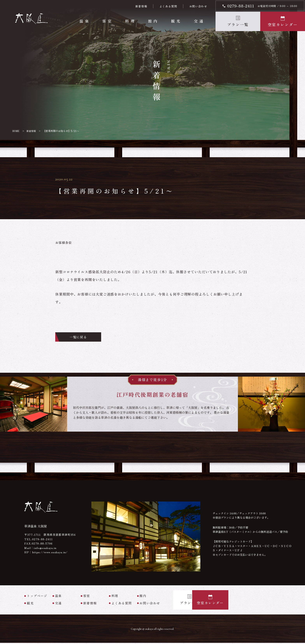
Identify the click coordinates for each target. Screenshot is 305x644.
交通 (199, 21)
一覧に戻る (82, 338)
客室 (107, 21)
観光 (176, 21)
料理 (130, 21)
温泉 (85, 21)
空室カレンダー (283, 24)
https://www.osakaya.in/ (51, 553)
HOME (16, 131)
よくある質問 (168, 6)
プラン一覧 (238, 24)
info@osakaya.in (46, 549)
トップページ (37, 597)
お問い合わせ (198, 6)
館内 (153, 21)
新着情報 (141, 6)
